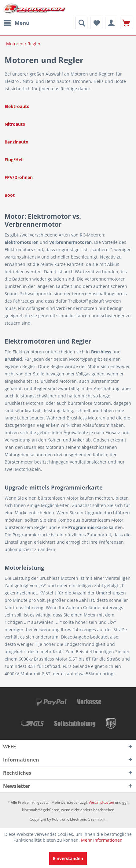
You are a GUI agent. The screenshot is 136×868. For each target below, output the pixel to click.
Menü (17, 22)
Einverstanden (68, 858)
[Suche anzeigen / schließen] (81, 23)
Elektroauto (17, 106)
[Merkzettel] (96, 23)
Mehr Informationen (102, 840)
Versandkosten (101, 802)
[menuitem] (16, 23)
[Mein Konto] (111, 23)
